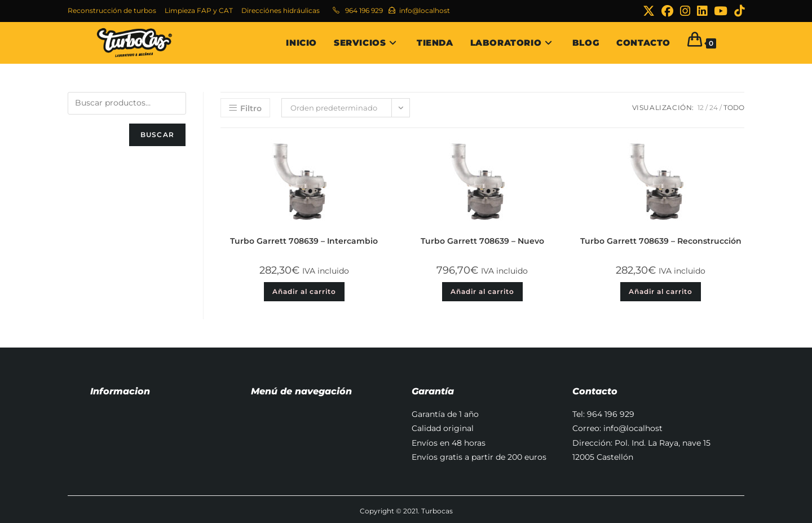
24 (714, 107)
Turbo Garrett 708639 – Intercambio (304, 241)
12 (701, 107)
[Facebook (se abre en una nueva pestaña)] (667, 11)
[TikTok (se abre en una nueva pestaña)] (738, 11)
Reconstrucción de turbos (112, 10)
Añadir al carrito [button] (304, 291)
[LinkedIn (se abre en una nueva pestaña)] (702, 11)
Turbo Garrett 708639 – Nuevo (482, 241)
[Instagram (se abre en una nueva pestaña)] (685, 11)
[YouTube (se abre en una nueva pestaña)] (721, 11)
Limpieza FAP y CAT (199, 10)
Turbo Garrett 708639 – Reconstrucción (661, 241)
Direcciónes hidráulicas (281, 10)
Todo (734, 107)
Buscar (157, 135)
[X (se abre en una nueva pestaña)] (649, 11)
